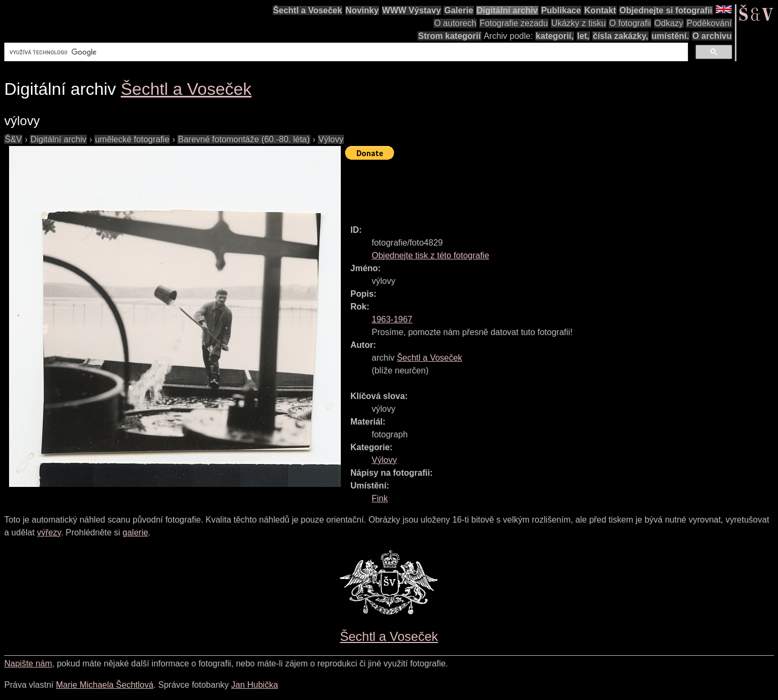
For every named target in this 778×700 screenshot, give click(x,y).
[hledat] (345, 52)
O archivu (712, 36)
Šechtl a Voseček (308, 10)
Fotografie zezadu (514, 23)
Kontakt (600, 10)
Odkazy (669, 23)
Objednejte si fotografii (666, 10)
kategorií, (555, 36)
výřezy (49, 532)
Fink (380, 498)
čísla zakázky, (620, 36)
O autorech (455, 23)
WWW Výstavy (412, 10)
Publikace (561, 10)
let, (583, 36)
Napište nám (28, 664)
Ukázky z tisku (578, 23)
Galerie (458, 10)
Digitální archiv (507, 10)
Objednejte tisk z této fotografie (431, 255)
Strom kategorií (449, 36)
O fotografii (630, 23)
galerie (135, 532)
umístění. (670, 36)
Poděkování (709, 23)
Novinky (362, 10)
